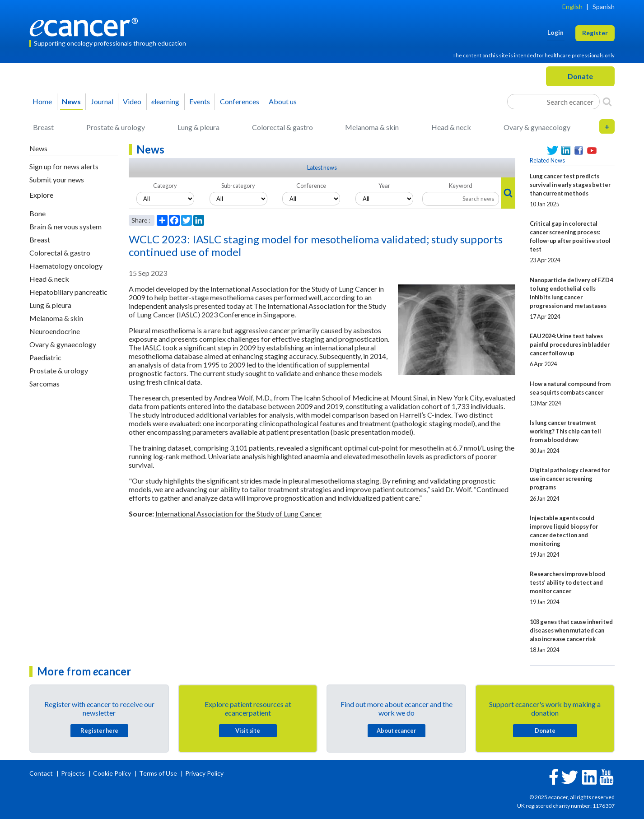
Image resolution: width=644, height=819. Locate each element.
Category (165, 186)
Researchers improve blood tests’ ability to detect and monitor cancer (567, 582)
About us (283, 101)
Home (42, 101)
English (572, 7)
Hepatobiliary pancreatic (68, 292)
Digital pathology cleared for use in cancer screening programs (570, 479)
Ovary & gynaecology (537, 127)
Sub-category (238, 186)
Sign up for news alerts (64, 166)
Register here (99, 731)
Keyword (461, 186)
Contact (42, 773)
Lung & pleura (198, 127)
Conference (311, 186)
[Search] (607, 102)
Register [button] (595, 33)
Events (200, 101)
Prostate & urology (116, 127)
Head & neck (451, 127)
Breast (43, 127)
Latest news (322, 168)
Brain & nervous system (65, 226)
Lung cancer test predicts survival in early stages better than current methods (570, 185)
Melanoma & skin (372, 127)
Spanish (604, 7)
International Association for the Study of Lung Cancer (239, 514)
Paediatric (45, 357)
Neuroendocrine (55, 331)
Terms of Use (158, 773)
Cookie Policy (112, 773)
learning (165, 101)
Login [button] (555, 32)
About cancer (396, 731)
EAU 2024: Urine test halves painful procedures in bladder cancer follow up (570, 344)
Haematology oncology (66, 266)
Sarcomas (44, 384)
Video (132, 101)
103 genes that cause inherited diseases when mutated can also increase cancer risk (571, 630)
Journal (102, 101)
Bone (37, 213)
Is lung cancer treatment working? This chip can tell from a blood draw (565, 431)
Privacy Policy (204, 773)
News (71, 101)
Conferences (240, 101)
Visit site (248, 731)
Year (384, 186)
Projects (74, 773)
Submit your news (57, 179)
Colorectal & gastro (282, 127)
